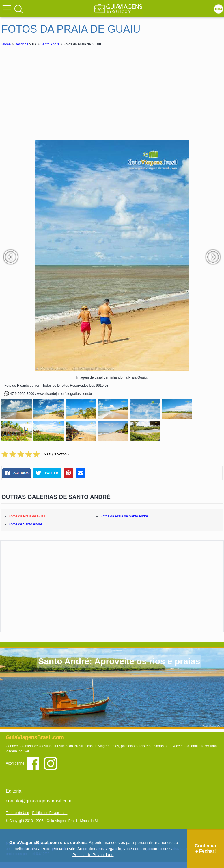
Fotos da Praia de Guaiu (27, 516)
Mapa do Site (90, 821)
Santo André (50, 44)
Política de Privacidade (50, 813)
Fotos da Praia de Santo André (124, 516)
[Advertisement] (53, 91)
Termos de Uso (17, 813)
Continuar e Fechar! (206, 848)
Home (6, 44)
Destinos (22, 44)
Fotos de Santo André (25, 524)
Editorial (14, 791)
